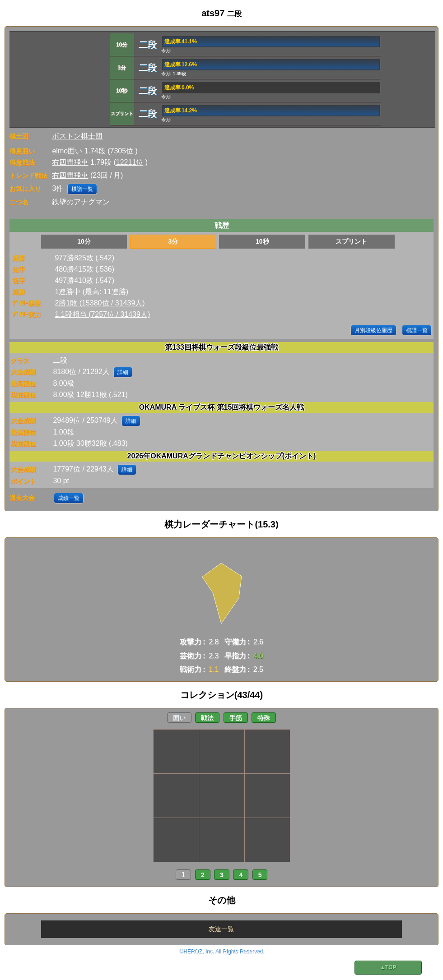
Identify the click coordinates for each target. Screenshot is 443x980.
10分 (84, 241)
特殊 (264, 718)
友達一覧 (221, 929)
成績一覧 (69, 498)
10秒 (262, 241)
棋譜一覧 (82, 189)
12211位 (130, 162)
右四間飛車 (70, 162)
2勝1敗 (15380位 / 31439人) (100, 303)
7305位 (122, 151)
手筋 (236, 718)
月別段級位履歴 (373, 330)
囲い (179, 718)
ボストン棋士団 (77, 136)
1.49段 (180, 74)
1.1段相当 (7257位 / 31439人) (102, 314)
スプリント (351, 241)
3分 (173, 241)
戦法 (207, 718)
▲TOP (388, 967)
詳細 (123, 372)
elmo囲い (67, 151)
